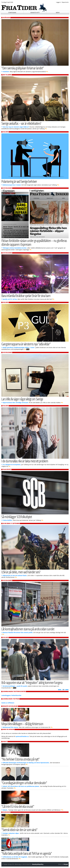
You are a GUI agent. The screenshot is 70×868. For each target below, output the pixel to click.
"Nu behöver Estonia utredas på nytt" (20, 759)
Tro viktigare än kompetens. (12, 465)
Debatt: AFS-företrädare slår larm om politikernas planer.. (21, 786)
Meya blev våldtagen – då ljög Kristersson (22, 724)
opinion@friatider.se (22, 736)
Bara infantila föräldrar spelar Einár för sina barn (26, 296)
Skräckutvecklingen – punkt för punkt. (15, 686)
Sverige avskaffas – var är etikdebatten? (21, 123)
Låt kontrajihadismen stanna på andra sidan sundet (28, 629)
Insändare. (6, 72)
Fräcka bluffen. (8, 520)
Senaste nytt (35, 13)
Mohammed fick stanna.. (11, 727)
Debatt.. (5, 810)
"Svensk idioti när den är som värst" (19, 830)
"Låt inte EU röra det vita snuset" (18, 806)
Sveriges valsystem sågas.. (11, 833)
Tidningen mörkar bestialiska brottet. (15, 248)
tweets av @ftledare (8, 703)
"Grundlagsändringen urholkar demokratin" (24, 783)
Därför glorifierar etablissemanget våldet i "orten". (19, 347)
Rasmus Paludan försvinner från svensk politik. (18, 632)
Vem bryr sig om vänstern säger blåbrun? (16, 127)
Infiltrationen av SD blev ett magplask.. (15, 857)
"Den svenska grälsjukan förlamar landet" (23, 68)
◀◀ (59, 690)
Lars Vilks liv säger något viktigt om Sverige (22, 399)
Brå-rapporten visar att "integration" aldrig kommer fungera (32, 682)
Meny (58, 13)
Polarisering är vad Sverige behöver (19, 181)
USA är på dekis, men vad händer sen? (21, 572)
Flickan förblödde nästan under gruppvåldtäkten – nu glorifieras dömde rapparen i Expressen (34, 242)
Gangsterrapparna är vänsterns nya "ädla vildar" (26, 344)
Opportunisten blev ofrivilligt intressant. (16, 403)
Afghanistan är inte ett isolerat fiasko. (15, 575)
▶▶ (68, 690)
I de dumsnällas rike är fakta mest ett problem (25, 461)
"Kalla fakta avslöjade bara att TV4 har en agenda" (27, 853)
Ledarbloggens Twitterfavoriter (11, 695)
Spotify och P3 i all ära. (10, 299)
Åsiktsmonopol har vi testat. (12, 185)
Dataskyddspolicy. (38, 864)
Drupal (66, 864)
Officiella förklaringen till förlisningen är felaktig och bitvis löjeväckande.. (26, 763)
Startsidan (12, 13)
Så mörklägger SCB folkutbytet (17, 517)
